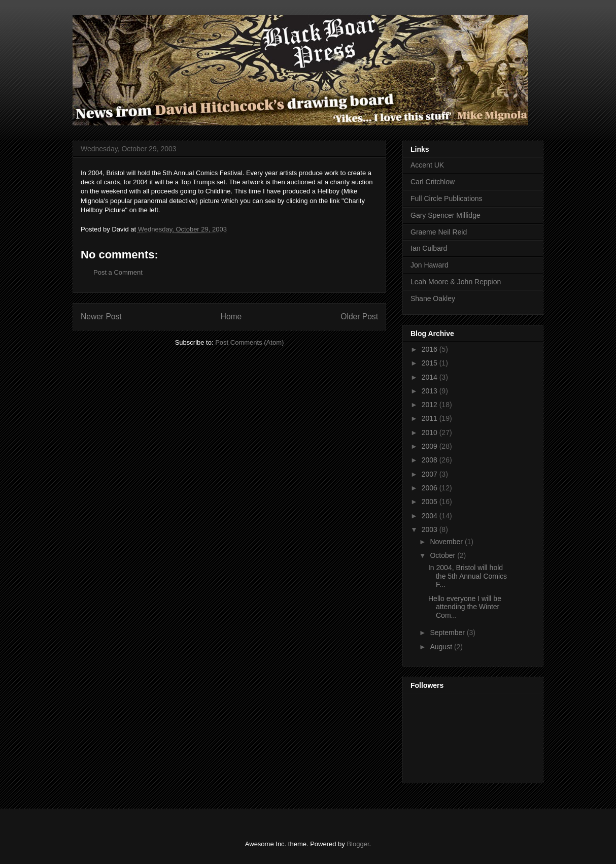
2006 (431, 488)
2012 (431, 405)
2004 (431, 516)
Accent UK (427, 165)
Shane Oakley (433, 298)
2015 (431, 363)
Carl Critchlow (433, 182)
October (443, 555)
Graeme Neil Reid (439, 232)
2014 (431, 377)
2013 (431, 391)
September (448, 633)
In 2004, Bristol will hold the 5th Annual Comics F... (468, 576)
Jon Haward (430, 265)
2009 (431, 446)
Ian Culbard (429, 248)
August (442, 647)
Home (231, 317)
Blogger (358, 844)
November (447, 542)
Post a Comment (118, 272)
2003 (431, 529)
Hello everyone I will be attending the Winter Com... (465, 607)
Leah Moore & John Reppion (456, 282)
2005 (431, 502)
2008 (431, 460)
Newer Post (101, 317)
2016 (431, 349)
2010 (431, 433)
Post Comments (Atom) (249, 342)
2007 (431, 474)
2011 (431, 418)
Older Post (359, 317)
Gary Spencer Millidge (446, 215)
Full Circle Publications (447, 198)
